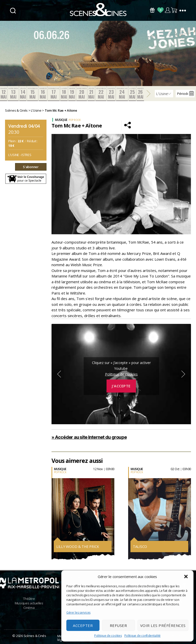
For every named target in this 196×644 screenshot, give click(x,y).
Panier (174, 10)
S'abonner (31, 167)
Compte (167, 10)
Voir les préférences (163, 625)
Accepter (83, 625)
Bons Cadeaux (152, 10)
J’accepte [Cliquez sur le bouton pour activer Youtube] (121, 386)
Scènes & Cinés (35, 636)
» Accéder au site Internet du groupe (89, 437)
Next (183, 374)
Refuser (118, 625)
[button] (186, 577)
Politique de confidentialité (142, 636)
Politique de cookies (108, 636)
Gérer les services (78, 613)
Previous (59, 374)
